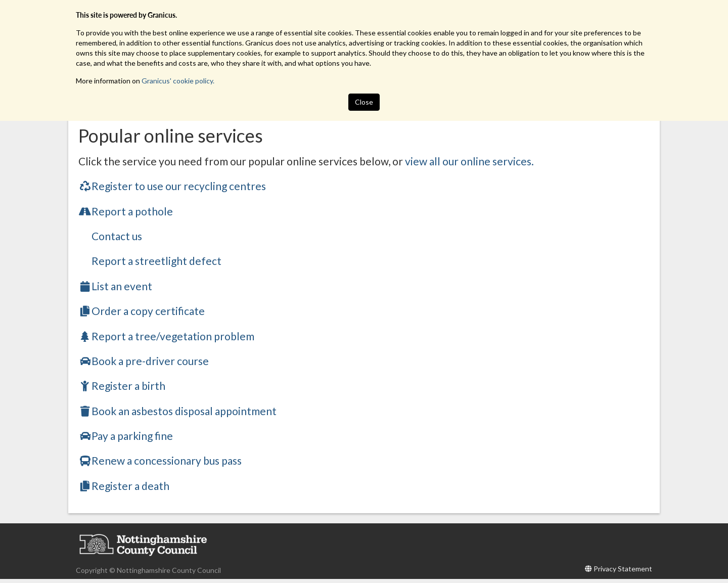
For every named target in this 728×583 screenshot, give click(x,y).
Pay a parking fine (126, 436)
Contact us (117, 236)
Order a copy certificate (142, 311)
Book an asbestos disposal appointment (177, 411)
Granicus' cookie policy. (178, 81)
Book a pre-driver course (144, 361)
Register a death (124, 486)
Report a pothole (126, 211)
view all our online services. (469, 161)
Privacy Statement (623, 569)
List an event (115, 286)
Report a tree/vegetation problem (166, 336)
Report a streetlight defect (156, 261)
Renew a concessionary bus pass (160, 460)
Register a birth (122, 386)
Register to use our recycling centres (172, 186)
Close (364, 102)
